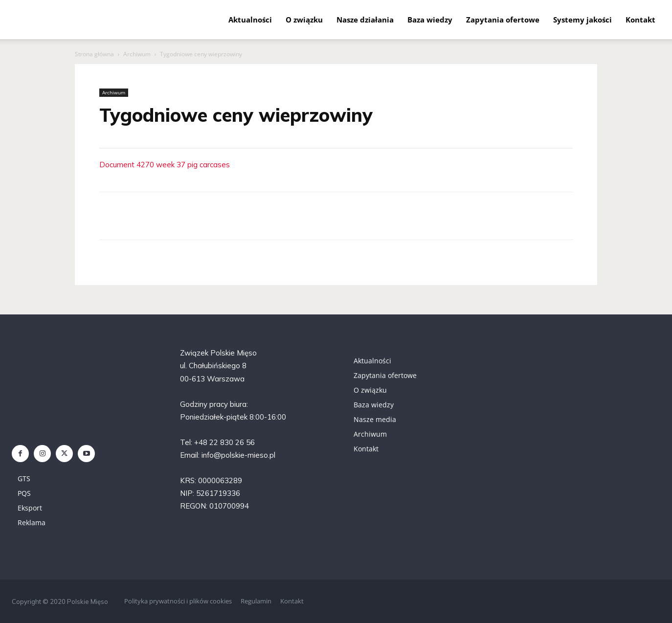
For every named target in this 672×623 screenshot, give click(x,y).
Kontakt (640, 20)
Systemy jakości (582, 20)
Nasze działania (365, 20)
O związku (304, 20)
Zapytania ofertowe (503, 20)
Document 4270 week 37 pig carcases (165, 165)
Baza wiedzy (430, 20)
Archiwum (137, 54)
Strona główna (94, 54)
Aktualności (250, 20)
